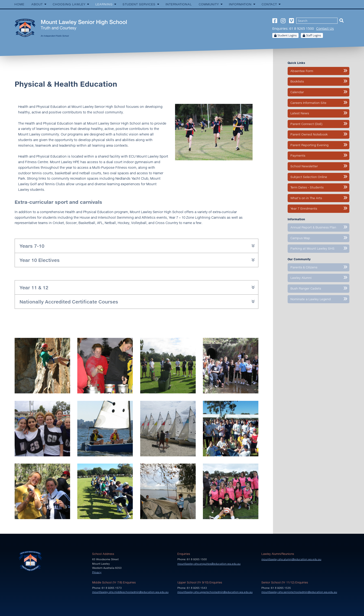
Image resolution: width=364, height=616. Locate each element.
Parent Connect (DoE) (306, 124)
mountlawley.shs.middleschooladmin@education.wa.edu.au (130, 592)
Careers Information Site (308, 103)
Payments (298, 155)
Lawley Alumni (301, 278)
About (37, 4)
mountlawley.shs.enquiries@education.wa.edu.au (209, 564)
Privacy (97, 572)
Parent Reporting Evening (309, 145)
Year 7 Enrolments (304, 208)
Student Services (139, 4)
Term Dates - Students (307, 187)
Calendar (297, 92)
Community (209, 4)
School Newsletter (304, 166)
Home (19, 4)
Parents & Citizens (304, 267)
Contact (269, 4)
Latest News (300, 113)
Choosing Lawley (69, 4)
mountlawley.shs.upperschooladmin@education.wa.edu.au (215, 592)
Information (240, 4)
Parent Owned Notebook (309, 134)
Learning (104, 4)
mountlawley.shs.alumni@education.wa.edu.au (291, 559)
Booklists (297, 81)
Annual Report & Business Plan (313, 227)
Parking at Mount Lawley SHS (312, 248)
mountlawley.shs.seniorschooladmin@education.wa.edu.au (299, 592)
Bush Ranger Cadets (306, 288)
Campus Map (300, 238)
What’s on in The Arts (306, 198)
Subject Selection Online (309, 177)
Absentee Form (302, 71)
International (179, 4)
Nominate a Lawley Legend (311, 299)
